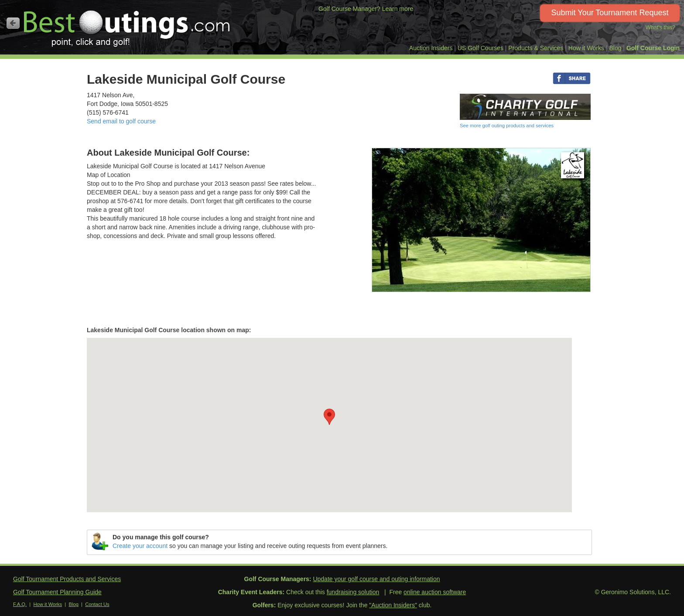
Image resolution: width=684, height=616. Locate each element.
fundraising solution (353, 592)
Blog (615, 48)
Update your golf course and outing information (376, 579)
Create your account (140, 546)
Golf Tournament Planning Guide (57, 592)
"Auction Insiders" (393, 605)
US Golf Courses (481, 48)
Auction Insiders (431, 48)
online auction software (435, 592)
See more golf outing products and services (507, 126)
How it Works (586, 48)
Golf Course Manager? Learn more (366, 9)
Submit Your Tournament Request (610, 13)
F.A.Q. (20, 604)
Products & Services (536, 48)
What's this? (660, 27)
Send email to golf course (121, 121)
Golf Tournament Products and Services (67, 579)
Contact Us (97, 604)
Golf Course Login (653, 48)
